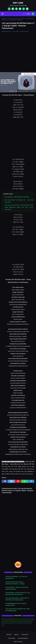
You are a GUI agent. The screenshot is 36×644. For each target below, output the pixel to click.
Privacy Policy (12, 638)
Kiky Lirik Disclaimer (23, 638)
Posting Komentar (24, 31)
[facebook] (13, 9)
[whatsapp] (9, 9)
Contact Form (25, 635)
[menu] (4, 14)
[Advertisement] (18, 52)
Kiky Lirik (18, 3)
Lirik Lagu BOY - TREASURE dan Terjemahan (17, 197)
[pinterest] (18, 481)
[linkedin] (27, 9)
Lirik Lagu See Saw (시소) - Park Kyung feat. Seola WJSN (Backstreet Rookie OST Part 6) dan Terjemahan (19, 207)
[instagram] (23, 9)
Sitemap (16, 635)
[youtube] (20, 9)
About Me (9, 635)
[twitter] (16, 9)
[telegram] (31, 481)
